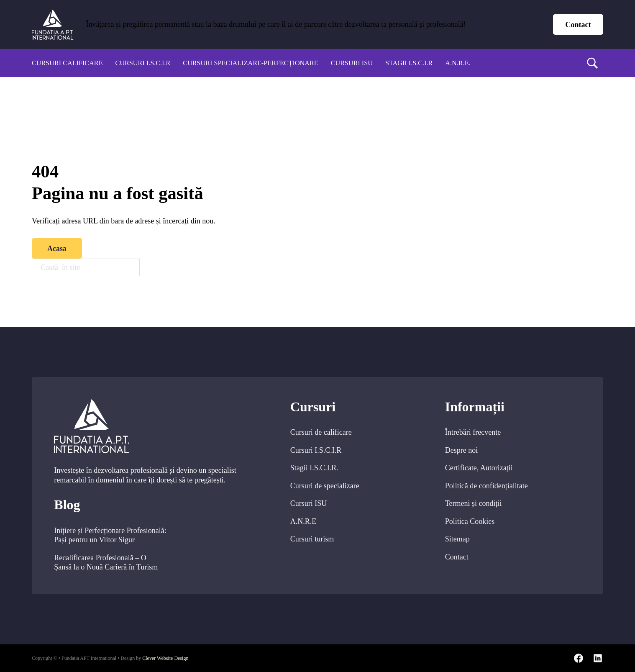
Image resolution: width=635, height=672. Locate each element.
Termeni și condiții (474, 503)
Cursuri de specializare (325, 486)
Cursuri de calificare (321, 432)
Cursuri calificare (67, 63)
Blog (67, 505)
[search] (592, 63)
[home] (53, 25)
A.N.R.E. (458, 63)
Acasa (57, 249)
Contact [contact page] (578, 25)
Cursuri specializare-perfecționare (250, 63)
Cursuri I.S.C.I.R (143, 63)
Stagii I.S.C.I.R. (314, 468)
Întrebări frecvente (473, 432)
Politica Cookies (470, 521)
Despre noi (461, 450)
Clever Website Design (165, 658)
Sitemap (457, 539)
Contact (457, 557)
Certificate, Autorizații (479, 468)
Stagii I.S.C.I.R (409, 63)
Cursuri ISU (352, 63)
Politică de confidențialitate (486, 486)
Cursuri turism (312, 539)
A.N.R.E (303, 521)
